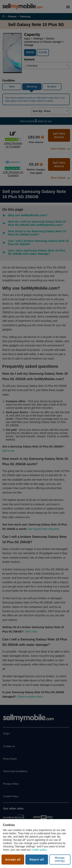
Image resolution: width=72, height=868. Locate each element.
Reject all (37, 859)
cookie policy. (39, 850)
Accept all (13, 859)
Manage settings (60, 859)
